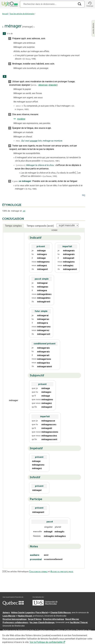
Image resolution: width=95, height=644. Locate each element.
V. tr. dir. (10, 34)
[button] (90, 4)
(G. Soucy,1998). (30, 59)
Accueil (5, 14)
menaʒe (27, 27)
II (5, 77)
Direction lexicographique (15, 619)
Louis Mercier (9, 616)
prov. (18, 141)
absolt (18, 106)
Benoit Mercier (72, 619)
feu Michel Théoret (79, 622)
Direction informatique (54, 619)
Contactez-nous (45, 630)
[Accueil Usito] (9, 4)
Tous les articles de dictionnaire (22, 14)
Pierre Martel (42, 613)
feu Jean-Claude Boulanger (42, 622)
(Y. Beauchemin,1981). (51, 161)
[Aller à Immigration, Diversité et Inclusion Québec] (13, 605)
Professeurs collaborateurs (16, 622)
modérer (21, 119)
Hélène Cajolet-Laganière (23, 613)
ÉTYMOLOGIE (12, 205)
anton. (34, 85)
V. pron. (15, 181)
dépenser (43, 85)
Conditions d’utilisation (64, 630)
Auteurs (6, 613)
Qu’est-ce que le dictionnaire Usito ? (19, 630)
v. (34, 27)
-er (24, 211)
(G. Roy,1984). (31, 189)
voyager (34, 141)
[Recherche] (48, 4)
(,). (50, 176)
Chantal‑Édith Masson (61, 613)
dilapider (53, 85)
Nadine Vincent (25, 616)
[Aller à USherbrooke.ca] (45, 605)
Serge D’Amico (35, 619)
